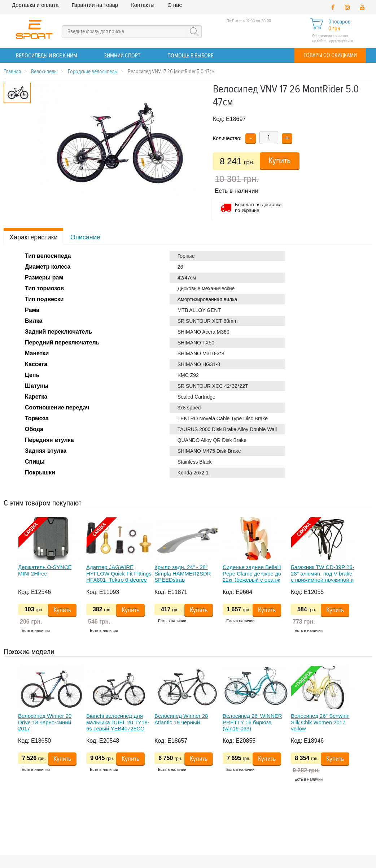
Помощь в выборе (190, 56)
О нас (175, 5)
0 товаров (339, 22)
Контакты (143, 5)
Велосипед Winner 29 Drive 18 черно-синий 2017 (45, 722)
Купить (280, 161)
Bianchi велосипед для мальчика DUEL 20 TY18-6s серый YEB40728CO (118, 722)
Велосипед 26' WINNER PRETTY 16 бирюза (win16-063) (252, 722)
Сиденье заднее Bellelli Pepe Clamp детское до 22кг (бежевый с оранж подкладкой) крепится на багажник (254, 580)
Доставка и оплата (35, 5)
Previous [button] (7, 578)
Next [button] (355, 578)
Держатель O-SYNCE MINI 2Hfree (45, 570)
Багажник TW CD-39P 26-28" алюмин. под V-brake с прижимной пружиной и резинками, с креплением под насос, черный (323, 580)
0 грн (334, 29)
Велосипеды (44, 72)
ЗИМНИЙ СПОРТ (122, 56)
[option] (52, 578)
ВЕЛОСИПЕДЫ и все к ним (47, 56)
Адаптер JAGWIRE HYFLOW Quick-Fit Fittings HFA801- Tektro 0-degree (119, 573)
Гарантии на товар (95, 5)
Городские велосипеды (93, 72)
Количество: (227, 138)
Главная (12, 72)
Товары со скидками (330, 55)
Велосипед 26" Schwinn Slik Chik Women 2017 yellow (320, 722)
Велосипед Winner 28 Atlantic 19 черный (181, 719)
